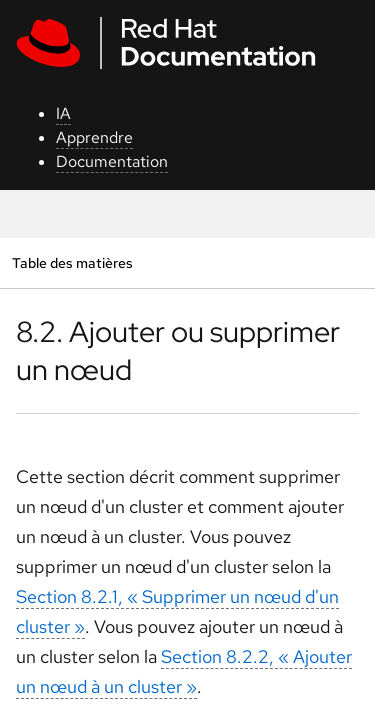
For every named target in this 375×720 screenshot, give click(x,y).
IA (63, 113)
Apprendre (94, 137)
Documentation (112, 161)
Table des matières (72, 262)
